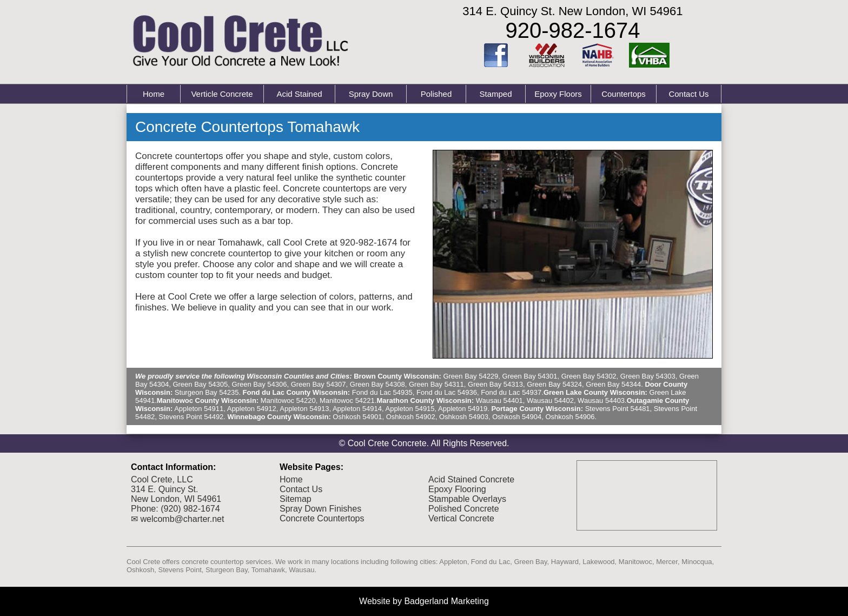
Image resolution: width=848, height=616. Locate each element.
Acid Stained (299, 94)
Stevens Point (180, 570)
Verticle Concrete (222, 94)
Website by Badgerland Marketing (424, 601)
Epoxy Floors (558, 94)
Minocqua (697, 562)
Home (154, 94)
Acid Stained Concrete (471, 479)
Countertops (624, 94)
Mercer (667, 562)
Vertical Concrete (461, 518)
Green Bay (530, 562)
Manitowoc (635, 562)
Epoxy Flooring (457, 489)
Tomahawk (268, 570)
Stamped (495, 94)
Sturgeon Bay (227, 570)
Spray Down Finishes (320, 509)
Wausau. (303, 570)
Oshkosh (140, 570)
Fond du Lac (491, 562)
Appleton (453, 562)
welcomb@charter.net (182, 519)
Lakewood (598, 562)
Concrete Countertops (322, 518)
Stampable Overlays (467, 499)
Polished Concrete (464, 509)
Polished (436, 94)
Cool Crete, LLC (162, 479)
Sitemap (296, 499)
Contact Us (688, 94)
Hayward (565, 562)
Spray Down (371, 94)
